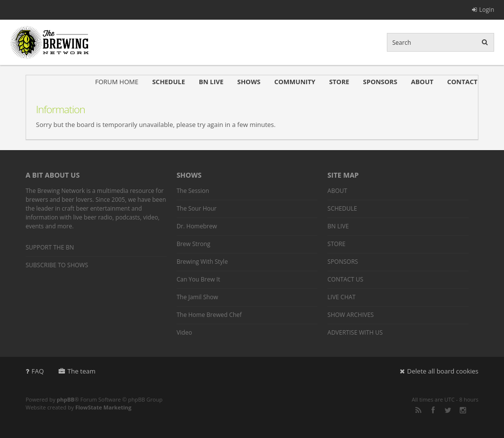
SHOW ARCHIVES (350, 315)
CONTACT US (345, 279)
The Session (193, 191)
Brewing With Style (202, 262)
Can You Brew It (199, 279)
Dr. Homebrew (197, 226)
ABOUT (422, 82)
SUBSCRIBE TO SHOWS (57, 265)
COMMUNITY (295, 82)
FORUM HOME (117, 82)
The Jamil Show (197, 297)
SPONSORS (380, 82)
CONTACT (462, 82)
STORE (339, 82)
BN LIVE (211, 82)
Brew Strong (194, 244)
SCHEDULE (169, 82)
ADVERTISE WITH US (355, 332)
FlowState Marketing (103, 407)
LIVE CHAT (341, 297)
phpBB (65, 399)
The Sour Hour (197, 208)
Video (184, 332)
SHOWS (249, 82)
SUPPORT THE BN (50, 247)
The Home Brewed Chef (209, 315)
